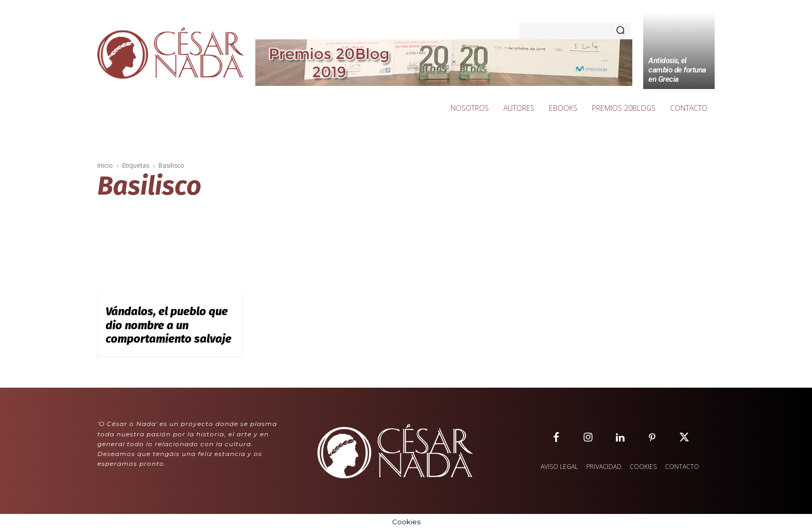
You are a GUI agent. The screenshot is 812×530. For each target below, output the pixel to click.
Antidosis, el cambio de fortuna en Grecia (677, 70)
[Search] (620, 31)
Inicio (105, 165)
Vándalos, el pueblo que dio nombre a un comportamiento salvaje (169, 325)
